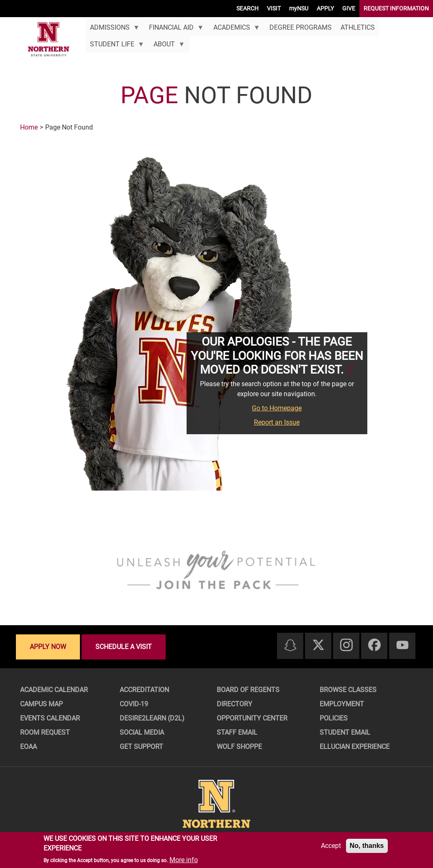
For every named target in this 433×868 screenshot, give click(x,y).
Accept (331, 846)
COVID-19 (134, 704)
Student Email (345, 732)
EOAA (28, 747)
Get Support (141, 747)
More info (184, 860)
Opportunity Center (252, 718)
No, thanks (367, 846)
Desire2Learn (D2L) (152, 718)
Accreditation (144, 690)
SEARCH (247, 8)
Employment (342, 704)
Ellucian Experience (355, 747)
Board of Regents (248, 690)
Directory (234, 704)
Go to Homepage (277, 408)
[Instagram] (346, 645)
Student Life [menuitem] (115, 46)
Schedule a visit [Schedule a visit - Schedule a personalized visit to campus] (124, 647)
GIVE (349, 8)
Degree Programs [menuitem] (301, 27)
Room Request (45, 732)
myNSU (299, 8)
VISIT (274, 8)
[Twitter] (318, 645)
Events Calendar (50, 718)
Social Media (142, 732)
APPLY (325, 8)
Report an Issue (277, 422)
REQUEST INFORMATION (396, 8)
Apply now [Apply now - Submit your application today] (48, 647)
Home (29, 127)
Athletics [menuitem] (358, 27)
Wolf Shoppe (239, 747)
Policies (334, 718)
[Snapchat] (290, 646)
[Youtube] (402, 645)
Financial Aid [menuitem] (174, 30)
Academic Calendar (54, 690)
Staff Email (237, 732)
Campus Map (41, 704)
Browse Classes (348, 690)
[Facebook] (374, 645)
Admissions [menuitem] (113, 30)
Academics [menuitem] (234, 30)
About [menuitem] (167, 46)
